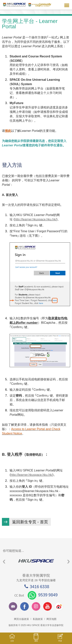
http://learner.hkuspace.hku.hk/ (36, 219)
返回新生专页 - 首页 (30, 522)
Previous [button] (4, 562)
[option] (36, 561)
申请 (60, 640)
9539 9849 (43, 595)
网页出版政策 (22, 619)
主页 (12, 640)
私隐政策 (38, 619)
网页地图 (51, 619)
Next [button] (68, 562)
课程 (36, 639)
